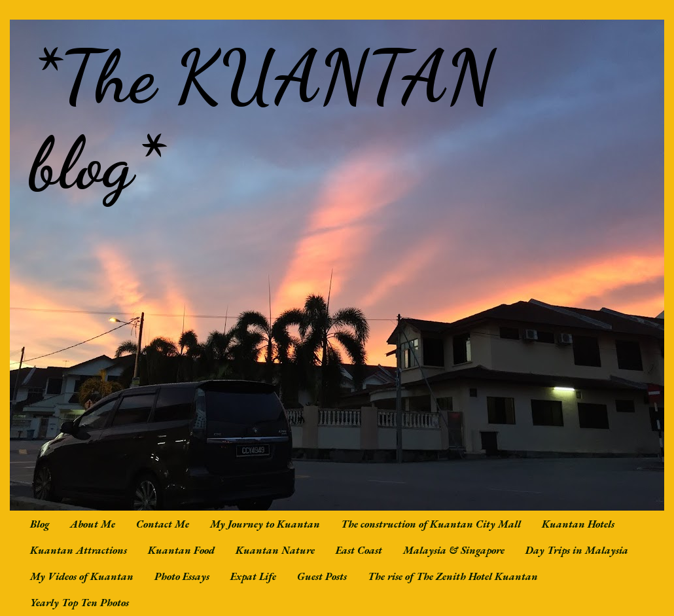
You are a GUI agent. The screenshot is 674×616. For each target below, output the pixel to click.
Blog (40, 524)
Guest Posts (322, 576)
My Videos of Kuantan (82, 576)
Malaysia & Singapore (454, 550)
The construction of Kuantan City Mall (431, 524)
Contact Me (163, 524)
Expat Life (253, 576)
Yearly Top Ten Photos (80, 603)
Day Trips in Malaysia (577, 550)
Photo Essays (182, 576)
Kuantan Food (181, 550)
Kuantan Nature (275, 550)
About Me (93, 524)
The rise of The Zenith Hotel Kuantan (453, 576)
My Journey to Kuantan (265, 524)
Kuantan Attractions (79, 550)
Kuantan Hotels (578, 524)
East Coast (359, 550)
